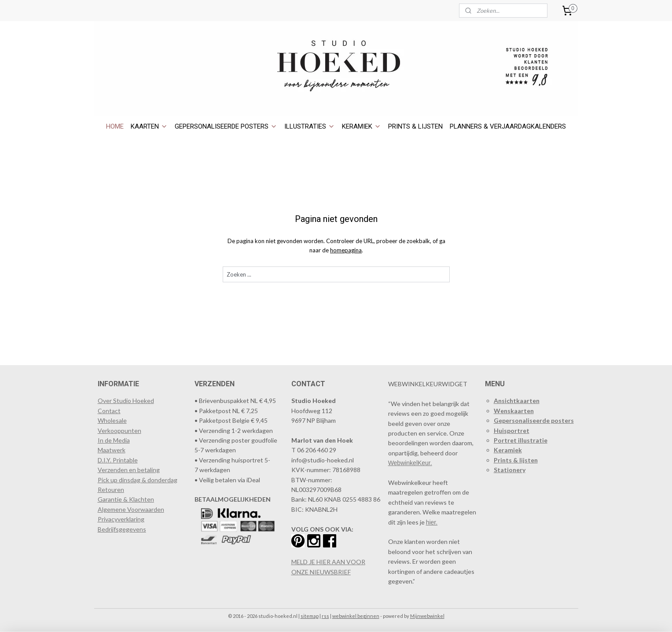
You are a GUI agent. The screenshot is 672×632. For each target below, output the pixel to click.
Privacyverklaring (121, 519)
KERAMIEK (362, 126)
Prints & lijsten (516, 460)
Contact (109, 411)
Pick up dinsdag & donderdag (138, 480)
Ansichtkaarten (517, 401)
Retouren (111, 490)
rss (325, 616)
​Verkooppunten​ (119, 431)
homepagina (346, 250)
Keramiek (508, 450)
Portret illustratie (521, 440)
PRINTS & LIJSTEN (415, 126)
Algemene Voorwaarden (131, 509)
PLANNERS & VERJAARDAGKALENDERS (508, 126)
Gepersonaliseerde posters (534, 420)
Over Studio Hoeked (126, 401)
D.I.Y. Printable (118, 460)
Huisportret (512, 431)
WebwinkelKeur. (410, 463)
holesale (115, 420)
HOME (115, 126)
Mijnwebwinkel (427, 616)
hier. (432, 522)
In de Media (114, 440)
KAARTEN (149, 126)
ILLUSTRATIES (310, 126)
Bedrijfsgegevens (122, 529)
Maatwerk (112, 450)
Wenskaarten (514, 411)
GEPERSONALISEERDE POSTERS (226, 126)
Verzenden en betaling (129, 470)
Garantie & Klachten (126, 499)
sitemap (310, 616)
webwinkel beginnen (356, 616)
